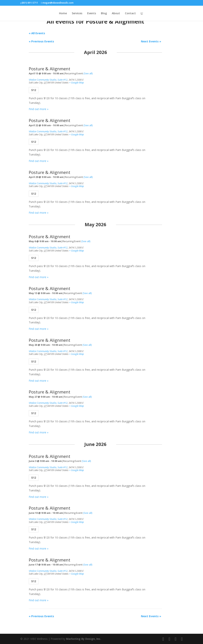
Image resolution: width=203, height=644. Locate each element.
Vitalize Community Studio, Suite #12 (48, 80)
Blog (104, 13)
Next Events (151, 41)
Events (92, 13)
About (116, 13)
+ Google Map (77, 82)
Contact (130, 13)
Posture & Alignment (50, 69)
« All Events (37, 33)
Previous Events (41, 41)
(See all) (88, 73)
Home (63, 13)
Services (77, 13)
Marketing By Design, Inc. (84, 639)
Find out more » (39, 109)
